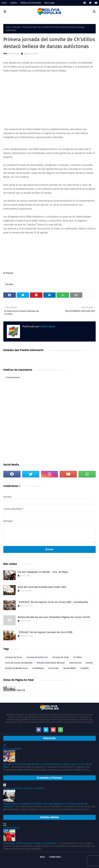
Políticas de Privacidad (31, 3)
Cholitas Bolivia (12, 828)
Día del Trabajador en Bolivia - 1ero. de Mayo (43, 572)
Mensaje (8, 521)
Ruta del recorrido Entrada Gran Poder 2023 (42, 587)
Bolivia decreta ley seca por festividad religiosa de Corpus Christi (54, 617)
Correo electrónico (14, 509)
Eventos (89, 663)
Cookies (13, 3)
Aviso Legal (49, 3)
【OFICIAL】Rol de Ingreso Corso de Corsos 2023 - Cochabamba (53, 602)
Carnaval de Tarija (60, 657)
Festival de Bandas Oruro (17, 668)
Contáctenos (55, 857)
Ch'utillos (78, 657)
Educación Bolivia (13, 749)
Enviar (49, 549)
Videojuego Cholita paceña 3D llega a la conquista (30, 843)
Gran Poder (54, 668)
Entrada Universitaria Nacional (51, 663)
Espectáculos (75, 663)
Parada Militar (70, 668)
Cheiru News (13, 54)
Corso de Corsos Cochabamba (19, 663)
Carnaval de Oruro (14, 657)
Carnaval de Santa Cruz (37, 657)
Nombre (7, 497)
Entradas (17, 27)
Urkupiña (85, 668)
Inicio (4, 3)
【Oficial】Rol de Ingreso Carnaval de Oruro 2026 (45, 632)
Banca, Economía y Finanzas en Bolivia (24, 788)
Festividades (38, 668)
